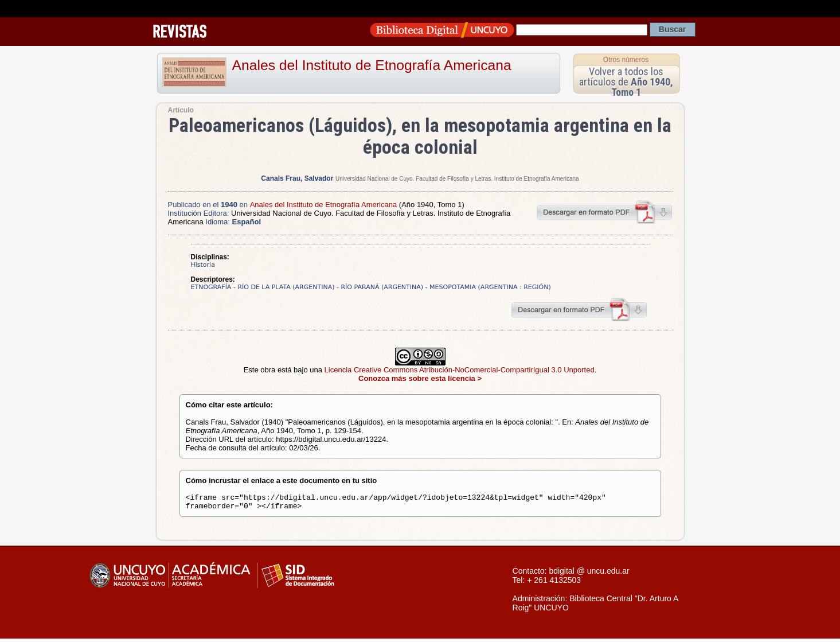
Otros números (626, 60)
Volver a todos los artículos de (626, 82)
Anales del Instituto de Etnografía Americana (372, 65)
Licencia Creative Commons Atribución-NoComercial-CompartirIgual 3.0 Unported (460, 370)
